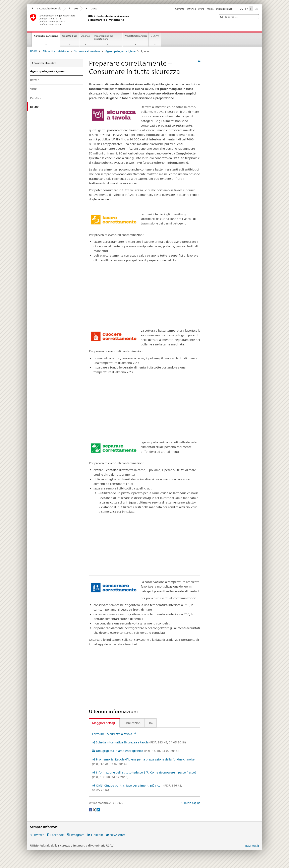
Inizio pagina (192, 803)
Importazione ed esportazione (103, 37)
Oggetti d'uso (70, 36)
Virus (34, 89)
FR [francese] (247, 9)
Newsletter (117, 835)
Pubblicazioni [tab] (132, 723)
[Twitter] (95, 809)
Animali (86, 36)
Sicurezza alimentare (87, 51)
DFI (74, 8)
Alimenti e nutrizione (47, 37)
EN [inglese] (257, 8)
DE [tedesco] (241, 9)
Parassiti (36, 98)
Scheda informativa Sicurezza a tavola (141, 742)
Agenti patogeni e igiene (120, 51)
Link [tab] (150, 723)
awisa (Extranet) (224, 9)
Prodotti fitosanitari (136, 36)
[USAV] (87, 20)
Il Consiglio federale (47, 8)
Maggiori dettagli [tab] (104, 723)
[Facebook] (91, 809)
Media (210, 9)
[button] (222, 17)
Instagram (77, 835)
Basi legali (252, 846)
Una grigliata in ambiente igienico (137, 751)
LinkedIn (97, 835)
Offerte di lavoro (196, 9)
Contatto (180, 9)
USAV (92, 8)
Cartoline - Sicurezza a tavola (112, 734)
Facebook (57, 835)
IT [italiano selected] (251, 9)
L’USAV (155, 36)
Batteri (35, 80)
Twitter (39, 835)
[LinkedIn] (98, 809)
